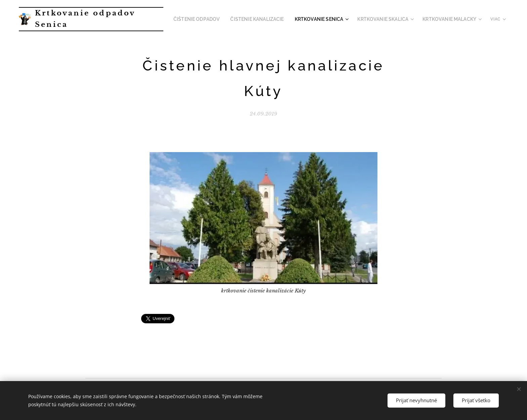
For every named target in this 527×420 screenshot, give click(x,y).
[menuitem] (217, 19)
